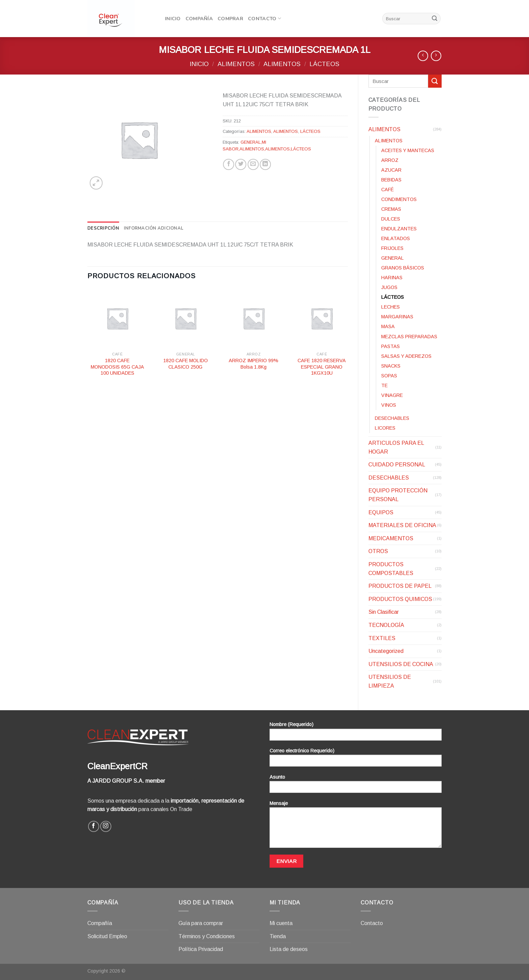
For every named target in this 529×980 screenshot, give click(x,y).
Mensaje (356, 827)
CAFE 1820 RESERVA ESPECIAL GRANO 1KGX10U (322, 367)
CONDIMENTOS (399, 199)
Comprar (230, 19)
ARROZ (390, 160)
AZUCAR (391, 170)
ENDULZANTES (399, 229)
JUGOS (389, 287)
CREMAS (391, 209)
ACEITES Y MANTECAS (408, 150)
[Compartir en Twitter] (241, 164)
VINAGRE (392, 395)
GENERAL (393, 258)
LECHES (391, 307)
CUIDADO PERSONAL (397, 465)
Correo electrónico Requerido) (356, 760)
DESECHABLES (392, 418)
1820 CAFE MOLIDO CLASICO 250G (186, 364)
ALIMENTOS (236, 64)
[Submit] (435, 19)
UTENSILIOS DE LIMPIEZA (390, 681)
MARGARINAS (397, 317)
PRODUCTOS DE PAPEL (400, 586)
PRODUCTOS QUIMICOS (400, 599)
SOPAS (389, 376)
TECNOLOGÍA (386, 625)
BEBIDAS (391, 180)
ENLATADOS (396, 238)
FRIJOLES (392, 248)
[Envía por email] (253, 164)
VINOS (389, 405)
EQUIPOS (381, 512)
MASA (388, 326)
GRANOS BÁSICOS (403, 268)
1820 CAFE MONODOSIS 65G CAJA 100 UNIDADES (117, 367)
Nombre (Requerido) (356, 733)
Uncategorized (386, 651)
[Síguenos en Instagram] (106, 826)
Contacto (264, 19)
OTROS (378, 551)
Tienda (278, 936)
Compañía (199, 19)
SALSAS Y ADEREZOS (406, 356)
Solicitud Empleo (107, 936)
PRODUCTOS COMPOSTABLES (391, 569)
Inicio (173, 19)
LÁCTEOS (324, 64)
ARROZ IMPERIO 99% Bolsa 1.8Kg (254, 364)
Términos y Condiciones (207, 936)
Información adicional (154, 228)
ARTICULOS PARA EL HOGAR (396, 447)
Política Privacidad (201, 949)
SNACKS (391, 366)
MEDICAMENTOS (391, 538)
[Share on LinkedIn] (265, 164)
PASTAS (391, 346)
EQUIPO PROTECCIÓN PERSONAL (398, 495)
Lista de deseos (289, 949)
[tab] (103, 228)
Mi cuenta (281, 923)
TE (384, 385)
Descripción (103, 228)
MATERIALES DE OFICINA (402, 525)
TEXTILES (382, 638)
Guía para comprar (201, 923)
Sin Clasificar (384, 612)
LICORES (385, 428)
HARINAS (392, 278)
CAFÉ (387, 190)
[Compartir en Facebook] (229, 164)
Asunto (356, 786)
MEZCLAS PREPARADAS (409, 337)
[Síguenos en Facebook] (94, 826)
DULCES (391, 219)
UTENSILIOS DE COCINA (401, 664)
